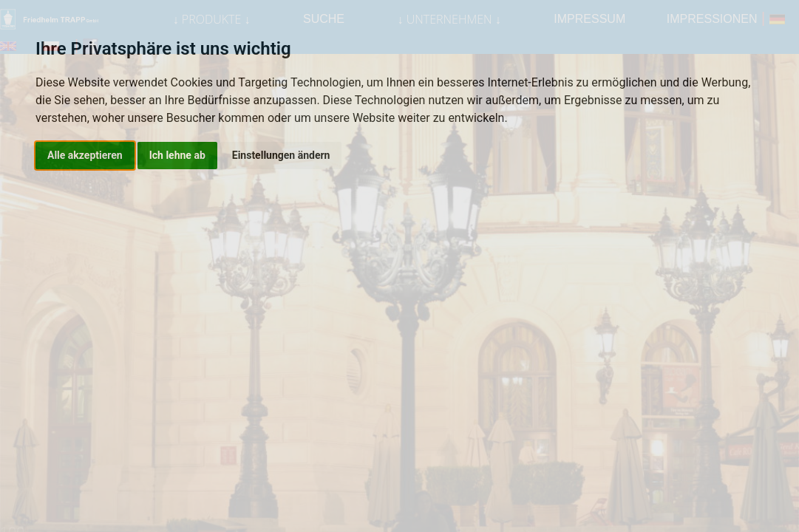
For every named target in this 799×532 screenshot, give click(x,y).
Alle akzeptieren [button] (85, 155)
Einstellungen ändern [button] (281, 155)
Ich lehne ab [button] (177, 155)
